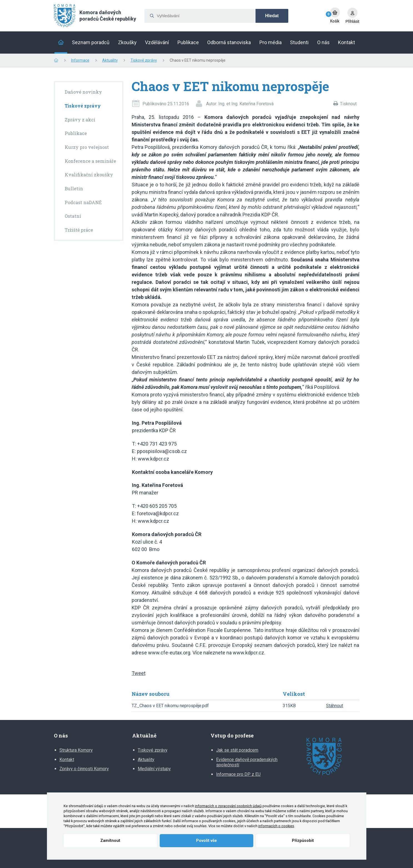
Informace (80, 60)
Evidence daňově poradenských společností (247, 762)
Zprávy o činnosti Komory (84, 769)
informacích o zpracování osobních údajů (228, 806)
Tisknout (348, 104)
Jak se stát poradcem (237, 750)
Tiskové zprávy (144, 60)
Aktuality (110, 60)
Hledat (272, 16)
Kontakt (67, 760)
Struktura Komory (76, 750)
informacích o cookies (276, 826)
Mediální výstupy (154, 769)
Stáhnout (335, 706)
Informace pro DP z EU (238, 774)
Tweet (139, 673)
